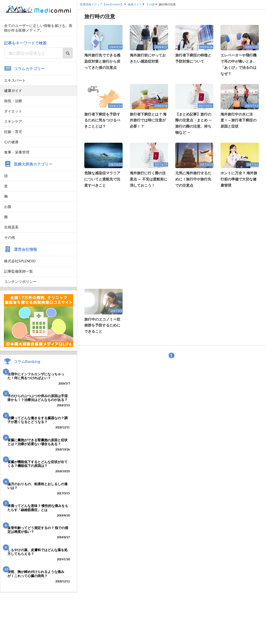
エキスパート (15, 80)
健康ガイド (13, 90)
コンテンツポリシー (20, 281)
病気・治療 (13, 101)
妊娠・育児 (13, 132)
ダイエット (13, 111)
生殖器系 (11, 227)
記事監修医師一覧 (19, 271)
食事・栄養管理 (17, 152)
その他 (10, 237)
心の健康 (11, 142)
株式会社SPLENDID (20, 261)
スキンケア (13, 121)
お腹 (8, 206)
